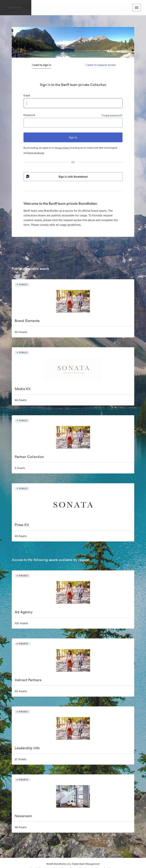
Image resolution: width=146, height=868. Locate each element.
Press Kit (22, 525)
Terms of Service (36, 153)
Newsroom (23, 816)
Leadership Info (27, 748)
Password (29, 115)
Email (27, 95)
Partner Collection (29, 457)
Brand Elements (27, 321)
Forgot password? (112, 115)
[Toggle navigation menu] (137, 8)
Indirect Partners (28, 680)
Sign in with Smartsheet (57, 177)
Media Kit (23, 389)
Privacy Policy (62, 148)
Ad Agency (24, 612)
